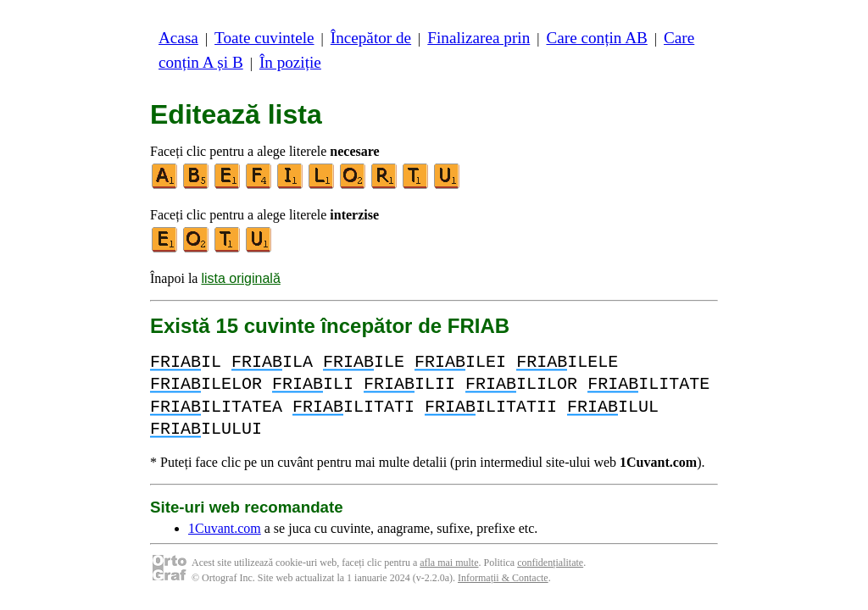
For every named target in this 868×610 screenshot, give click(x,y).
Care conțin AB (596, 38)
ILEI (460, 362)
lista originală (240, 278)
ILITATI (353, 407)
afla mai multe (449, 563)
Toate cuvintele (264, 38)
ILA (272, 362)
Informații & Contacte (503, 578)
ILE (364, 362)
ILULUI (206, 429)
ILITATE (648, 384)
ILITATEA (216, 407)
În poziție (290, 62)
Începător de (371, 38)
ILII (409, 384)
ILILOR (521, 384)
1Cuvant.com (225, 528)
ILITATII (491, 407)
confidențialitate (550, 563)
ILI (313, 384)
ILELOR (206, 384)
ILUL (613, 407)
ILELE (567, 362)
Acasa (178, 38)
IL (186, 362)
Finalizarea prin (479, 38)
